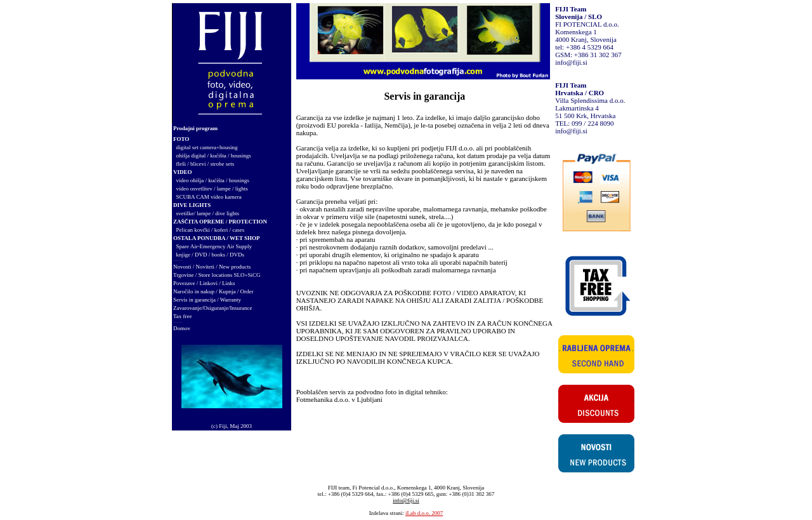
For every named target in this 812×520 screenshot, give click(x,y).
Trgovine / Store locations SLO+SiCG (217, 275)
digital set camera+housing (207, 147)
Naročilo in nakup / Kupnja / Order (213, 291)
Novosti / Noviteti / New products (212, 267)
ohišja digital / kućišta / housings (214, 156)
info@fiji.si (571, 62)
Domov (182, 328)
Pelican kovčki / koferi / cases (211, 230)
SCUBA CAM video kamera (209, 197)
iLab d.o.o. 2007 (424, 513)
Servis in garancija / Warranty (207, 300)
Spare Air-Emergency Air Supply (214, 246)
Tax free (183, 316)
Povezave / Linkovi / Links (204, 283)
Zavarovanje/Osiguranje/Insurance (213, 308)
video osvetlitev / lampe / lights (212, 189)
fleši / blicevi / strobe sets (206, 164)
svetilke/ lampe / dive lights (208, 213)
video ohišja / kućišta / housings (213, 180)
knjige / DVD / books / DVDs (211, 255)
